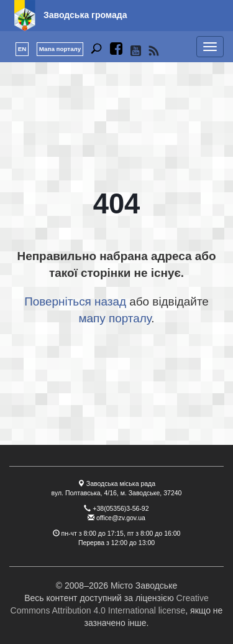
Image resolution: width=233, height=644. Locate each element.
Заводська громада (85, 15)
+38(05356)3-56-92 (121, 508)
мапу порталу (115, 318)
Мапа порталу (60, 49)
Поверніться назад (75, 301)
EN (22, 49)
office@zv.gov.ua (121, 518)
